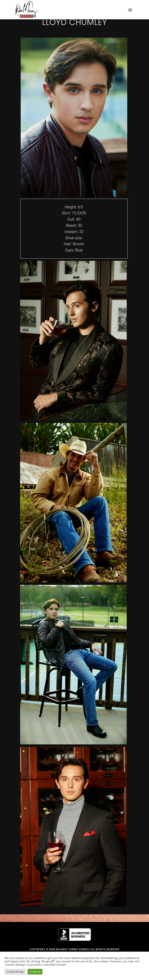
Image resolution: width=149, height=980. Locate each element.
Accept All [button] (35, 972)
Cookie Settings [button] (15, 972)
